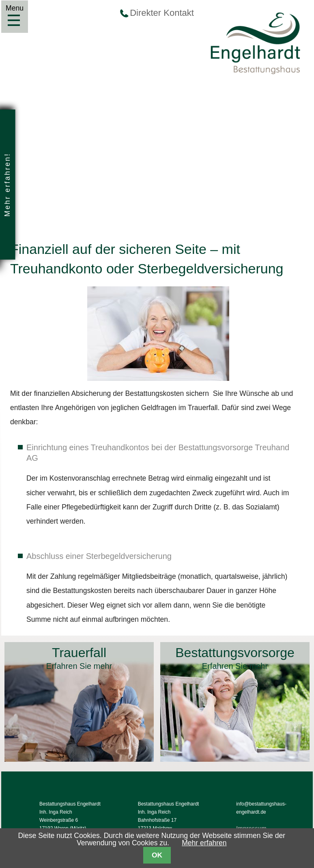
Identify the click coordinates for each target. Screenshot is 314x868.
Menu (14, 20)
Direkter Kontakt (162, 13)
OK (157, 855)
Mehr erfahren (204, 843)
